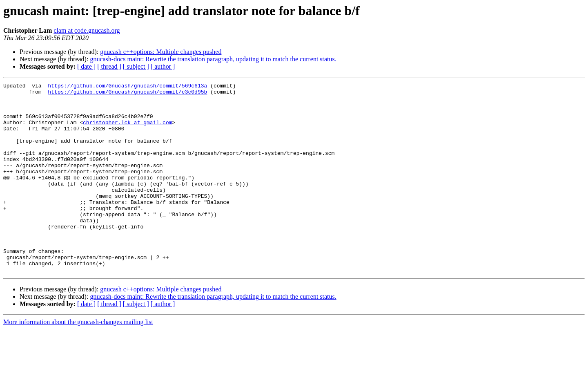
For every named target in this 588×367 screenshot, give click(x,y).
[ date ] (86, 66)
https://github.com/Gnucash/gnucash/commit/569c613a (127, 87)
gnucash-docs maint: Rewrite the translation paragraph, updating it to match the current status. (213, 59)
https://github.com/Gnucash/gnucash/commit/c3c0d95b (127, 94)
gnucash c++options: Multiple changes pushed (161, 52)
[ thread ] (109, 66)
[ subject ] (136, 66)
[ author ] (163, 66)
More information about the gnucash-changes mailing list (78, 360)
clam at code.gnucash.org (87, 30)
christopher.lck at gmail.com (127, 131)
